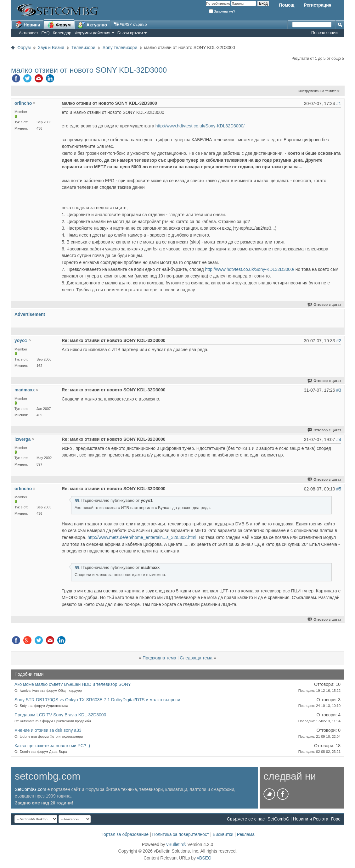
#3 (339, 390)
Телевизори (83, 48)
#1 (339, 104)
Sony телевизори (120, 48)
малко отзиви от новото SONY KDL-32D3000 (89, 70)
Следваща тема (196, 658)
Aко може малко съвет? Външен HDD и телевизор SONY (73, 684)
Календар (62, 33)
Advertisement (30, 314)
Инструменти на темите (317, 91)
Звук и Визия (51, 48)
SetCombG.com (31, 789)
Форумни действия (92, 33)
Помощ (287, 5)
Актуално (93, 25)
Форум (59, 25)
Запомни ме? (222, 11)
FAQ (46, 33)
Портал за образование (124, 834)
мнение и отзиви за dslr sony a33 (48, 730)
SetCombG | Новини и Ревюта (298, 819)
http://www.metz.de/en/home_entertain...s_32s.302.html (142, 537)
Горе (336, 819)
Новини (28, 25)
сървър (130, 24)
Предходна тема (159, 658)
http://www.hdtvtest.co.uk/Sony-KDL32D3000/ (200, 126)
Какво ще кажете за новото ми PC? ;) (52, 746)
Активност (29, 33)
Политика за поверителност (181, 834)
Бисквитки (223, 834)
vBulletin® (176, 844)
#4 (339, 440)
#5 (339, 489)
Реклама (246, 834)
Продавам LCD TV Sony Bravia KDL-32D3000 (60, 715)
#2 (339, 341)
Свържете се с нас (246, 819)
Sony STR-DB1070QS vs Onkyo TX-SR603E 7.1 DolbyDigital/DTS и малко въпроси (97, 700)
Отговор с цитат (325, 305)
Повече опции (324, 33)
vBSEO (204, 858)
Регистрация (318, 5)
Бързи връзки (130, 33)
